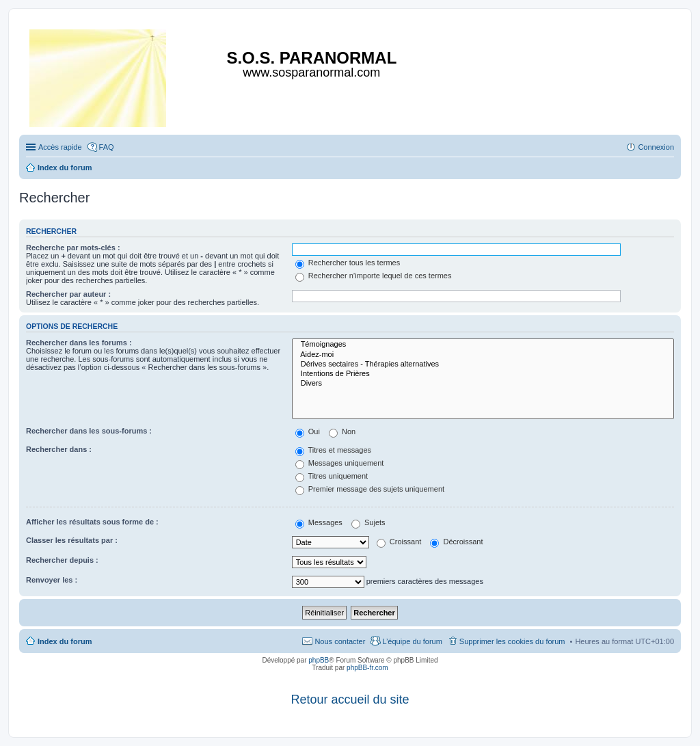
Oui (308, 431)
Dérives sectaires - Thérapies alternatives (483, 364)
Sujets (368, 522)
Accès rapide (60, 147)
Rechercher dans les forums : (79, 343)
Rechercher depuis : (62, 560)
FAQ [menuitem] (107, 147)
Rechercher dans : (59, 449)
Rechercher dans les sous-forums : (89, 431)
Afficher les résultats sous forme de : (92, 522)
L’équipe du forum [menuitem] (412, 641)
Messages (319, 522)
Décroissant (456, 542)
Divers (483, 384)
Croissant (399, 542)
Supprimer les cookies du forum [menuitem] (512, 641)
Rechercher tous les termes (348, 263)
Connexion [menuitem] (656, 147)
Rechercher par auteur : (68, 294)
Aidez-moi (483, 355)
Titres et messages (333, 450)
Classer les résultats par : (72, 540)
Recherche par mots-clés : (73, 248)
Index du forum (65, 641)
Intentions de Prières (483, 374)
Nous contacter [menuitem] (340, 641)
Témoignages (483, 345)
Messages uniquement (340, 463)
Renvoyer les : (52, 580)
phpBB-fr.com (367, 668)
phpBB (319, 660)
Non (342, 431)
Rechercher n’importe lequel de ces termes (374, 276)
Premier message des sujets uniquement (370, 489)
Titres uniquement (332, 476)
